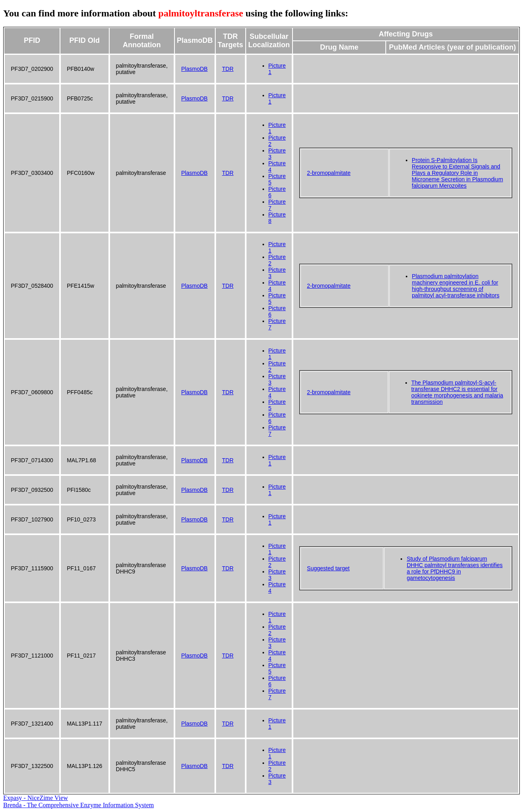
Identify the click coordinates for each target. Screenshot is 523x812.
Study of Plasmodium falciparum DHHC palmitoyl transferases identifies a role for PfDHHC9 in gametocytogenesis (455, 568)
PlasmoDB (194, 69)
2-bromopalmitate (329, 173)
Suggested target (328, 568)
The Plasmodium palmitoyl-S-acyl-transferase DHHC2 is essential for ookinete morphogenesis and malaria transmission (457, 392)
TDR (228, 69)
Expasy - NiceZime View (36, 798)
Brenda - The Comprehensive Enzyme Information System (79, 805)
